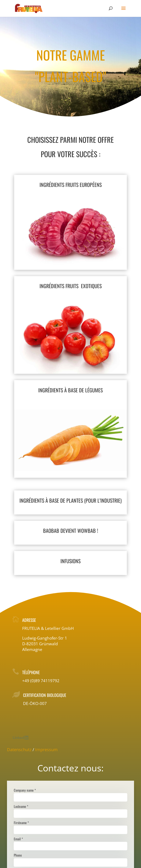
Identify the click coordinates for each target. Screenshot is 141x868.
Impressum (46, 750)
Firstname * (21, 823)
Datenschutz (19, 750)
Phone (18, 855)
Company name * (25, 790)
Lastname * (21, 806)
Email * (18, 839)
